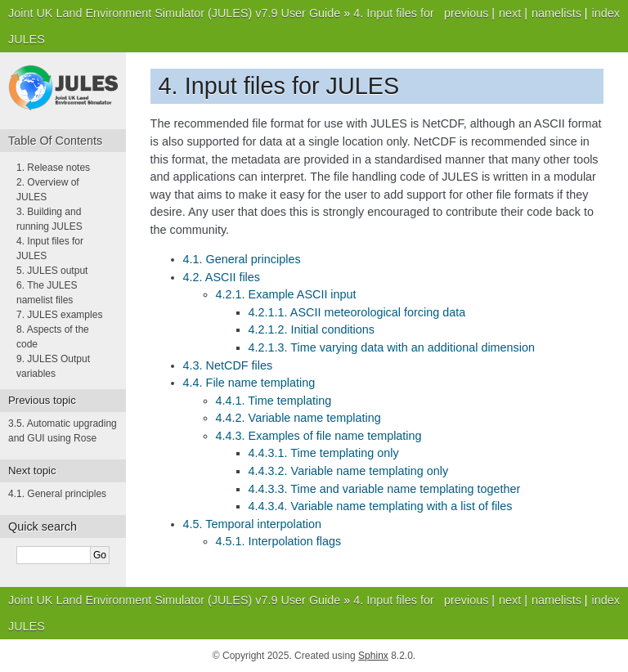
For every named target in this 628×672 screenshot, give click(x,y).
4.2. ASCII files (222, 277)
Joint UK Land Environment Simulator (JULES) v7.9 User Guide (174, 13)
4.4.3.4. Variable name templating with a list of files (381, 506)
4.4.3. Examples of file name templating (319, 436)
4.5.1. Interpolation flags (279, 541)
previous (466, 13)
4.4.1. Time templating (274, 401)
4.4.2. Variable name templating (298, 418)
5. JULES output (52, 271)
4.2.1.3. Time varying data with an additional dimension (392, 347)
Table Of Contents (55, 141)
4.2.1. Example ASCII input (286, 294)
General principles (57, 494)
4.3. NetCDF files (228, 365)
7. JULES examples (59, 315)
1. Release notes (53, 168)
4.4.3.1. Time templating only (324, 453)
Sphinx (373, 656)
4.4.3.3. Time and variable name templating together (385, 489)
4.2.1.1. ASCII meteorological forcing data (357, 312)
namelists (556, 13)
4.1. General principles (242, 259)
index (606, 13)
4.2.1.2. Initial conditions (312, 329)
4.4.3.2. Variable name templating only (349, 471)
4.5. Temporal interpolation (252, 524)
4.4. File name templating (249, 383)
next (510, 13)
